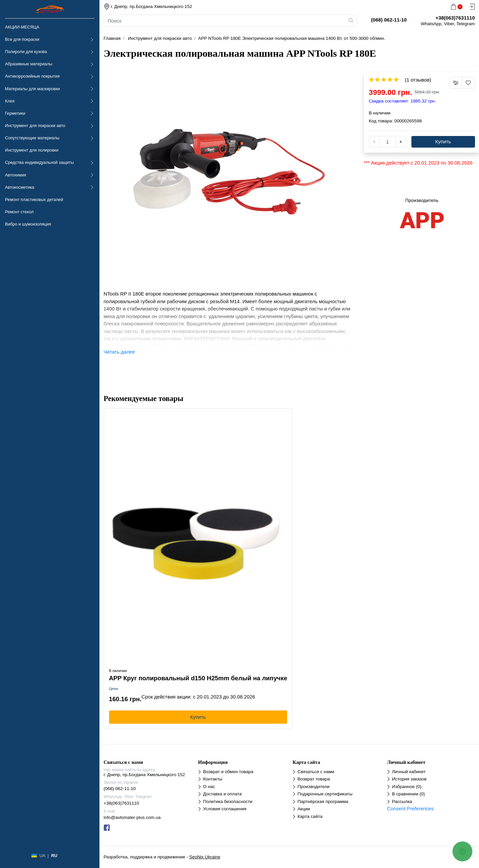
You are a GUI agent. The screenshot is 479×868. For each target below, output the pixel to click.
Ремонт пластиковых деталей (34, 200)
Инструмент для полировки (32, 150)
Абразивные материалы (29, 64)
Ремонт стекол (19, 212)
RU (54, 856)
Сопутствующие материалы (32, 138)
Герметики (15, 113)
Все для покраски (22, 39)
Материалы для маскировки (32, 89)
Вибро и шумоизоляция (28, 224)
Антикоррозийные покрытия (32, 76)
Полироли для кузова (26, 52)
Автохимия (16, 175)
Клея (10, 101)
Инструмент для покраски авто (35, 126)
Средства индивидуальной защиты (39, 162)
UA (42, 856)
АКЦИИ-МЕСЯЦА (22, 27)
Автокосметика (20, 187)
